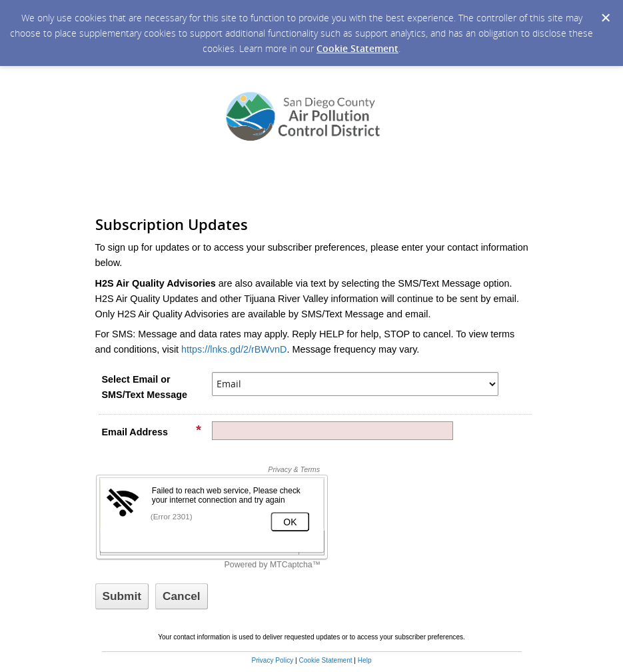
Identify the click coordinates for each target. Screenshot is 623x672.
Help (365, 660)
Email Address (152, 431)
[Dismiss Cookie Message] (606, 18)
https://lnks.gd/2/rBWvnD (234, 349)
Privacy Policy (272, 660)
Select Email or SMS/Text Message (145, 387)
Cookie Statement (357, 48)
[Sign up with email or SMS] (122, 596)
